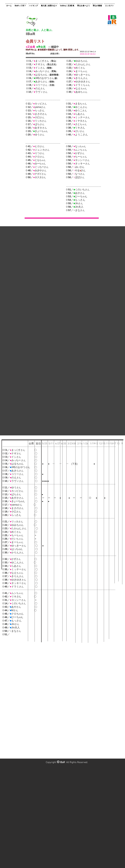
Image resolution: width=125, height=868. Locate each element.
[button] (20, 5)
